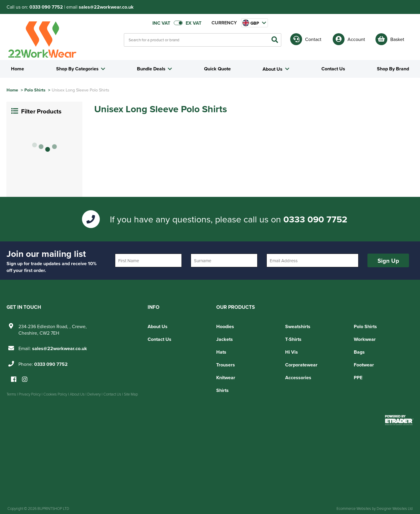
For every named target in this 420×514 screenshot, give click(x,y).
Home (12, 90)
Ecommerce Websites (354, 508)
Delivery (94, 394)
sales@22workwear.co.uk (106, 7)
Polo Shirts (35, 90)
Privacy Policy (30, 394)
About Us (158, 326)
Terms (11, 394)
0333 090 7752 (46, 7)
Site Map (131, 394)
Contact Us (160, 339)
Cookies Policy (55, 394)
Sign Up (388, 261)
